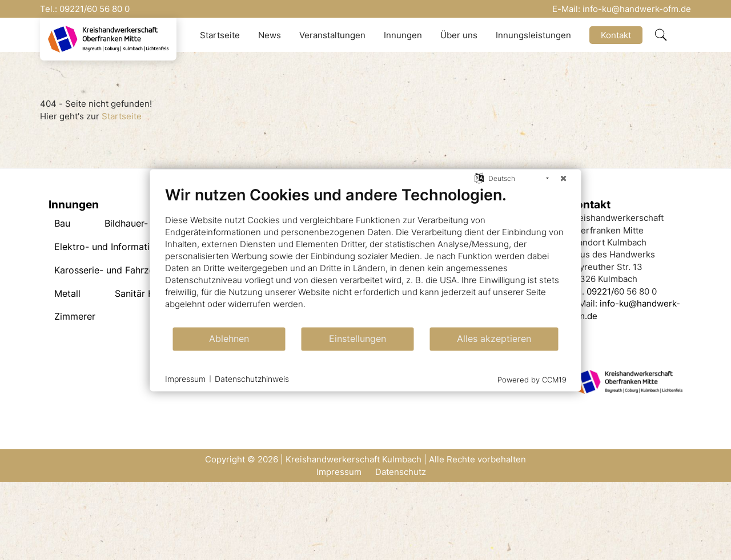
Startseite (220, 35)
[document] (366, 255)
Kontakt (616, 35)
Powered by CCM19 (532, 379)
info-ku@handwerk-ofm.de (637, 9)
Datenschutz (401, 472)
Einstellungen (358, 339)
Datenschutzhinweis (252, 379)
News (270, 35)
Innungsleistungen (533, 35)
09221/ (73, 9)
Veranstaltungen (332, 35)
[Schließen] (564, 178)
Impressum (339, 472)
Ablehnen (229, 339)
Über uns (459, 35)
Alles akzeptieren (494, 339)
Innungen (403, 35)
